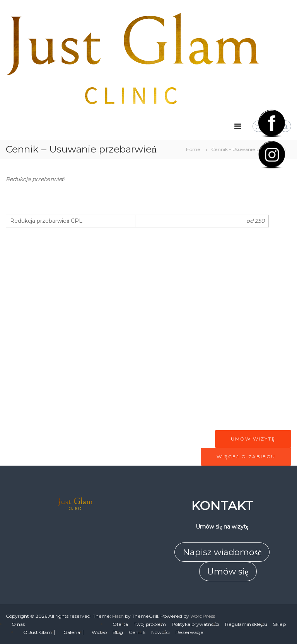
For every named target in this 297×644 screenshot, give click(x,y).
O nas (18, 624)
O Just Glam (38, 632)
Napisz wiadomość (222, 552)
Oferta (120, 624)
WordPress (203, 616)
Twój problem (150, 624)
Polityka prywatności (195, 624)
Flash (118, 616)
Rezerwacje (189, 632)
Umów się (228, 572)
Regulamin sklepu (246, 624)
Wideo (99, 632)
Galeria (72, 632)
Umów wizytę (253, 439)
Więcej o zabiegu (246, 457)
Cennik (137, 632)
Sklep (279, 624)
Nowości (160, 632)
